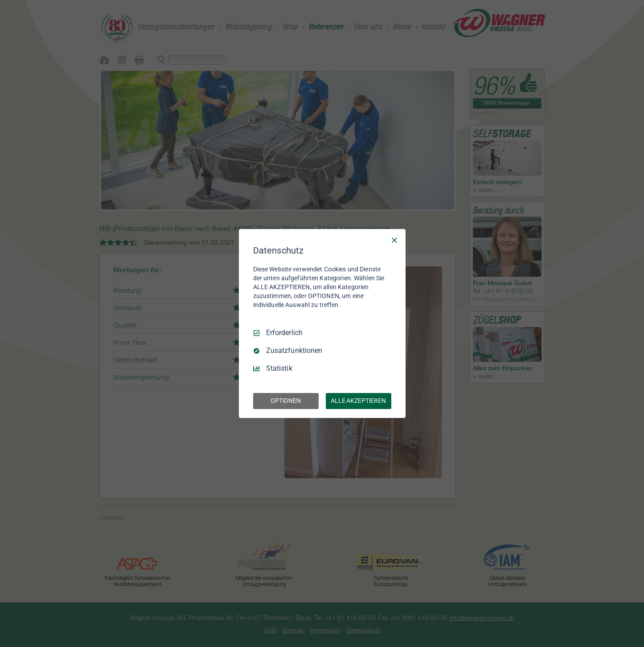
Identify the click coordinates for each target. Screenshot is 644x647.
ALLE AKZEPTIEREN (358, 401)
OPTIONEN (286, 401)
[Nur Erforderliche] (394, 240)
